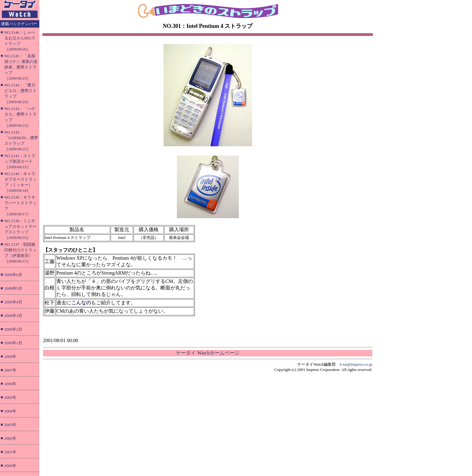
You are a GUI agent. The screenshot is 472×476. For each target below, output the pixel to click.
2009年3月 (13, 316)
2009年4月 (13, 302)
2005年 (10, 397)
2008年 (10, 357)
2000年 (10, 466)
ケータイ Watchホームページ (208, 353)
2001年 (10, 452)
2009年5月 (13, 288)
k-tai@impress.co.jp (356, 364)
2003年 (10, 425)
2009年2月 (13, 329)
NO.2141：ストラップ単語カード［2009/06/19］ (20, 161)
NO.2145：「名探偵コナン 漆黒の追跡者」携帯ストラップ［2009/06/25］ (21, 67)
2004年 (10, 411)
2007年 (10, 370)
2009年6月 (13, 275)
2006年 (10, 384)
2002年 (10, 438)
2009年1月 (13, 343)
